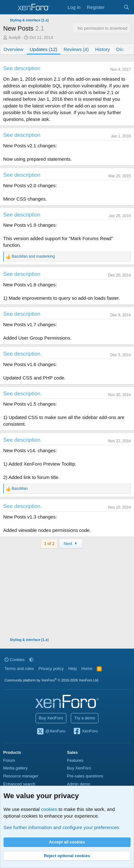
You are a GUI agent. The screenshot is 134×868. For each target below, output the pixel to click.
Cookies (15, 660)
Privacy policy (51, 669)
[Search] (127, 7)
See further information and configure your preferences (61, 827)
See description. (23, 354)
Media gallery (15, 768)
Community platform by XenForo (52, 680)
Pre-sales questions (85, 776)
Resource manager (21, 776)
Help (73, 669)
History (102, 49)
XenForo (85, 732)
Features (75, 760)
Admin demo (79, 784)
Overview (13, 49)
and (33, 256)
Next (71, 544)
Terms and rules (19, 669)
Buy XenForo (51, 718)
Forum (9, 760)
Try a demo (85, 718)
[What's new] (114, 7)
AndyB (15, 37)
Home (87, 669)
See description (22, 68)
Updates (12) (44, 49)
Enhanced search (19, 784)
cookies (49, 809)
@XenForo (51, 732)
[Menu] (9, 7)
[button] (31, 660)
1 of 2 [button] (49, 544)
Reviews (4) (76, 49)
